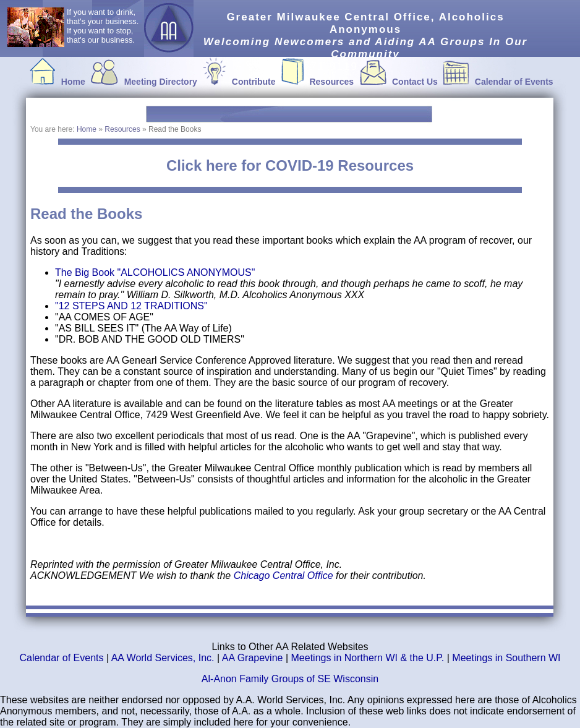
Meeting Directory (161, 82)
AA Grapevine (253, 658)
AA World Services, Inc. (163, 658)
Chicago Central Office (285, 576)
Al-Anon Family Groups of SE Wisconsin (290, 679)
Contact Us (415, 82)
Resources (331, 82)
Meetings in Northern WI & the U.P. (368, 658)
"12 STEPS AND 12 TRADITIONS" (131, 306)
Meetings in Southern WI (506, 658)
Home (73, 82)
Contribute (254, 82)
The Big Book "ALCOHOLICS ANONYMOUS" (155, 272)
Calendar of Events (514, 82)
